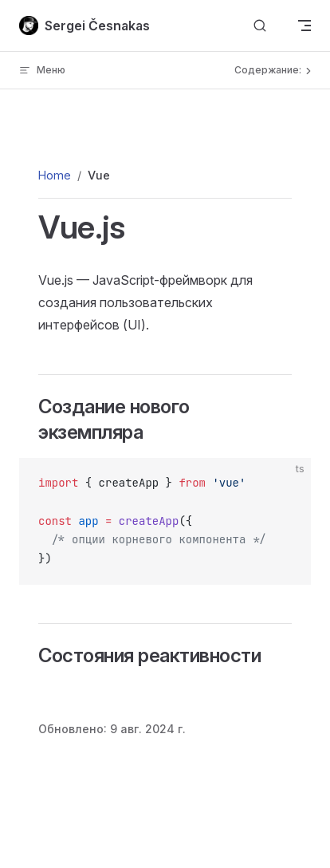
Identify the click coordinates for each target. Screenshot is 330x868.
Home (55, 175)
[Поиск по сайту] (260, 26)
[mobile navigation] (304, 26)
